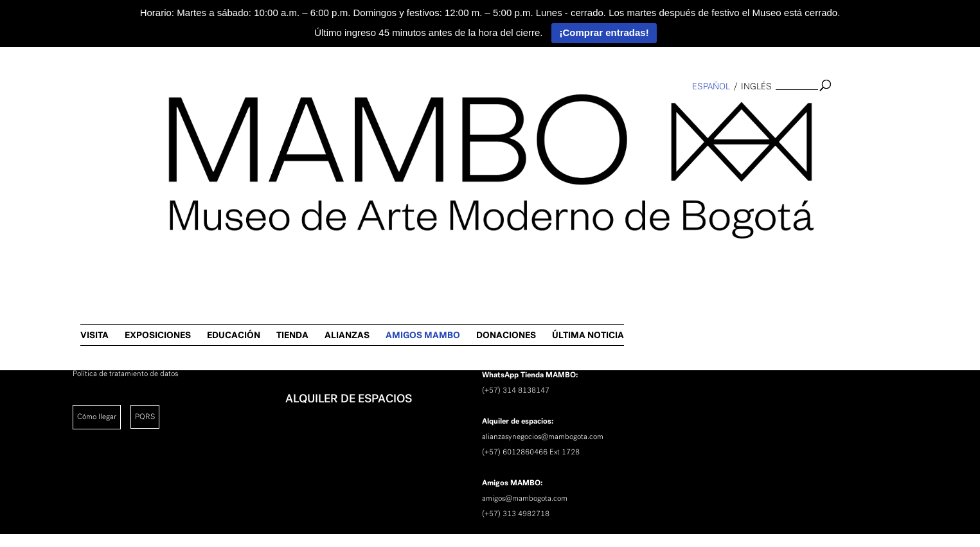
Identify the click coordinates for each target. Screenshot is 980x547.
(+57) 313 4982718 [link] (516, 514)
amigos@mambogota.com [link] (525, 498)
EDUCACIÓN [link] (518, 112)
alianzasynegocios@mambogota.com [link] (543, 436)
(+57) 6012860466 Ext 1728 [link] (531, 452)
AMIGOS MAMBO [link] (707, 112)
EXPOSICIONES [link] (442, 112)
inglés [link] (756, 86)
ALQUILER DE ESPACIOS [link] (349, 399)
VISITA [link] (379, 112)
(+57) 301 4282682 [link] (516, 344)
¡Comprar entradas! (604, 32)
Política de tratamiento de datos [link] (125, 373)
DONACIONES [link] (790, 112)
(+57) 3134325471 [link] (515, 298)
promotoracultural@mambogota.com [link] (542, 282)
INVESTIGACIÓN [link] (328, 298)
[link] (17, 210)
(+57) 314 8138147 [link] (516, 390)
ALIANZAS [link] (631, 112)
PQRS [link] (145, 417)
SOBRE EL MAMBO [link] (335, 265)
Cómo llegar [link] (97, 417)
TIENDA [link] (576, 112)
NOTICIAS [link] (311, 332)
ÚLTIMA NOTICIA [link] (872, 112)
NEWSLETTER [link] (321, 365)
